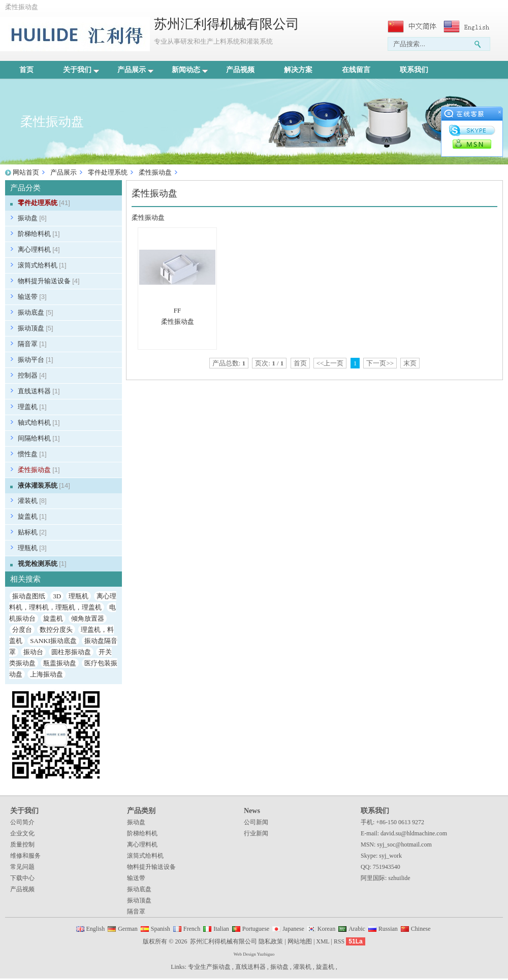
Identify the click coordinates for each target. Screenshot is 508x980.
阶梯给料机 (39, 234)
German (128, 929)
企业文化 (22, 833)
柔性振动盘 (155, 172)
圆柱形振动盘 (71, 652)
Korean (326, 929)
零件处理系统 (108, 172)
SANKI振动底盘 (53, 641)
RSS (339, 941)
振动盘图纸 (29, 596)
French (192, 929)
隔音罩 (32, 344)
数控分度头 (56, 630)
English (96, 929)
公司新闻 (256, 822)
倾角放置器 (88, 618)
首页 (26, 70)
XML (323, 941)
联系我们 (414, 70)
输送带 (32, 297)
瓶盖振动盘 (60, 663)
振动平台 (36, 360)
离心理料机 (39, 249)
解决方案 (298, 70)
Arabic (357, 929)
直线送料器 (39, 391)
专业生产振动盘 (209, 967)
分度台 (22, 630)
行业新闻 (256, 833)
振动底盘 (36, 312)
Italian (221, 929)
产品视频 (240, 70)
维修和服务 (25, 856)
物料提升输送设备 (49, 281)
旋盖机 (32, 516)
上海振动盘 (46, 674)
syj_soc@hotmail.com (404, 844)
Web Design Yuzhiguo (254, 954)
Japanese (293, 929)
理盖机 (32, 407)
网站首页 (26, 172)
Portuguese (256, 929)
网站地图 (300, 941)
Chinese (421, 929)
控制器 (32, 375)
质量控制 (22, 844)
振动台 (33, 652)
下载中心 (22, 878)
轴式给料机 (39, 423)
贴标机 (32, 532)
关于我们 (81, 70)
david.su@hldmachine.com (414, 833)
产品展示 (135, 70)
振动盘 (32, 218)
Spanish (161, 929)
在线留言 (356, 70)
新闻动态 (190, 70)
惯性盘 (32, 454)
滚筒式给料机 (42, 265)
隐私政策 (271, 941)
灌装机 (32, 501)
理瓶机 (32, 548)
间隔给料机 (39, 438)
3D (57, 596)
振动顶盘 (36, 328)
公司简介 (22, 822)
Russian (388, 929)
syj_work (390, 856)
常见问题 (22, 867)
